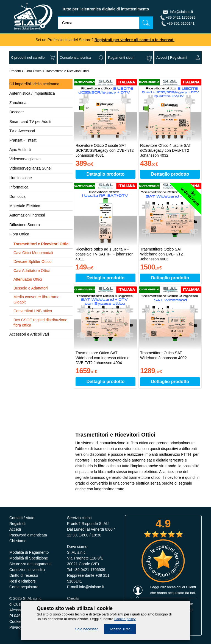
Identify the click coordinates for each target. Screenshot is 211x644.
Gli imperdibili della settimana (34, 84)
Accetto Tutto (120, 629)
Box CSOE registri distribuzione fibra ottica (40, 323)
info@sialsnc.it (182, 12)
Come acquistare (24, 587)
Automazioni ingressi (27, 215)
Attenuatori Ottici (28, 279)
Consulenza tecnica (75, 57)
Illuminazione (21, 178)
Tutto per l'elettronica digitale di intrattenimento (106, 9)
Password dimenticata (28, 535)
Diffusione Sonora (25, 225)
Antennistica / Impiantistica (32, 93)
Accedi (162, 57)
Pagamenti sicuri (121, 57)
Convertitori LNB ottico (33, 311)
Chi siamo (18, 541)
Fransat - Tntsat (23, 140)
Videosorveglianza (25, 159)
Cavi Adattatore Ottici (32, 271)
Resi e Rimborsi (23, 581)
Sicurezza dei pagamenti (30, 564)
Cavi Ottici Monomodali (33, 253)
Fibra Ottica (33, 71)
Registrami (179, 57)
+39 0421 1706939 (181, 17)
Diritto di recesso (24, 575)
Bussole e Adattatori (31, 288)
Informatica (19, 187)
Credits (73, 598)
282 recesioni (170, 587)
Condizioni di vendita (27, 570)
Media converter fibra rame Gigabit (36, 299)
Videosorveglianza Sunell (31, 168)
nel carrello (28, 57)
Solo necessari (87, 629)
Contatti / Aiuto (22, 518)
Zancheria (18, 103)
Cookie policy (125, 619)
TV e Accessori (22, 131)
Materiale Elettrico (25, 206)
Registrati (17, 524)
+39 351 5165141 (181, 23)
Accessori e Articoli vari (29, 334)
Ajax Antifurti (20, 150)
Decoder (17, 112)
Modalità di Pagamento (29, 552)
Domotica (17, 196)
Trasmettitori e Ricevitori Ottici (67, 71)
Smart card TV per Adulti (30, 122)
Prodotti (15, 71)
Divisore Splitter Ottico (32, 261)
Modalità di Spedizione (29, 558)
